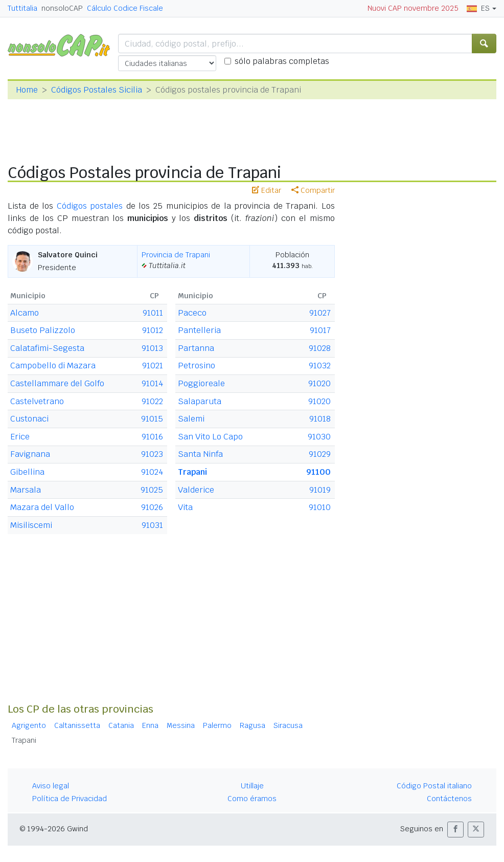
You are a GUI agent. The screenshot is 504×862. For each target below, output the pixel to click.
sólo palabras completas (282, 61)
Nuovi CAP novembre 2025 (413, 8)
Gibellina (27, 472)
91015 (152, 419)
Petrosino (197, 366)
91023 (152, 454)
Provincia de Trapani (176, 255)
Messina (181, 725)
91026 (152, 507)
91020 (319, 383)
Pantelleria (199, 330)
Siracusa (288, 725)
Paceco (192, 313)
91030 (319, 437)
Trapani (192, 472)
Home (27, 90)
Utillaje (252, 786)
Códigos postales (90, 206)
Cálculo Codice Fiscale (125, 8)
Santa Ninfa (200, 454)
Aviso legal (51, 786)
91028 (320, 348)
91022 (152, 401)
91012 (153, 330)
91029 (320, 454)
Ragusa (253, 725)
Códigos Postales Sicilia (97, 90)
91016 (152, 437)
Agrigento (29, 725)
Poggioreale (201, 383)
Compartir (313, 190)
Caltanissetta (77, 725)
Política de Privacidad (70, 799)
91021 (153, 366)
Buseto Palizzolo (43, 330)
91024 (152, 472)
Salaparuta (200, 401)
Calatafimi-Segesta (47, 348)
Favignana (30, 454)
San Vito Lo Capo (210, 437)
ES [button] (478, 8)
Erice (20, 437)
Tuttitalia (22, 8)
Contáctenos (449, 799)
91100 (318, 472)
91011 (153, 313)
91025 (152, 490)
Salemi (191, 419)
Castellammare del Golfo (57, 383)
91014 (152, 383)
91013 (152, 348)
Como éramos (252, 799)
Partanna (196, 348)
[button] (455, 830)
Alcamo (25, 313)
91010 (320, 507)
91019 (320, 490)
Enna (150, 725)
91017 (320, 330)
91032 (320, 366)
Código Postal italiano (434, 786)
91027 (320, 313)
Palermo (217, 725)
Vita (185, 507)
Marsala (26, 490)
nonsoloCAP (62, 8)
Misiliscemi (31, 525)
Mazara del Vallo (42, 507)
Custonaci (29, 419)
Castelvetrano (37, 401)
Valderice (196, 490)
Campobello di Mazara (53, 366)
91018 (320, 419)
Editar (267, 190)
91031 (152, 525)
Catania (121, 725)
